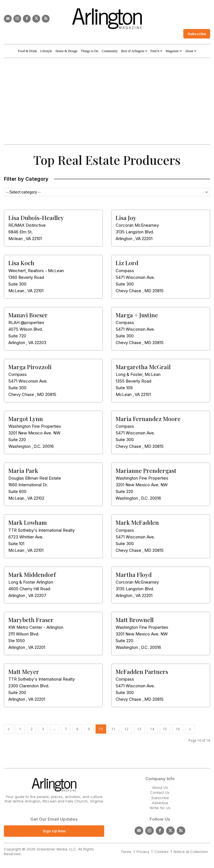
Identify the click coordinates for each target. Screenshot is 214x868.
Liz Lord (127, 263)
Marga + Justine (137, 315)
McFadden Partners (142, 671)
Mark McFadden (137, 522)
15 (165, 729)
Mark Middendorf (32, 574)
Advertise (160, 803)
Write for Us (160, 808)
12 (127, 729)
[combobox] (107, 192)
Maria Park (23, 470)
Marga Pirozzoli (30, 367)
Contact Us (160, 792)
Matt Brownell (135, 620)
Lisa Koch (21, 263)
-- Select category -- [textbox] (23, 192)
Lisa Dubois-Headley (36, 217)
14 (152, 729)
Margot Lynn (26, 419)
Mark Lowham (28, 522)
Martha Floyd (134, 574)
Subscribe (160, 798)
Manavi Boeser (28, 315)
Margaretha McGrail (143, 367)
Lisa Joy (126, 217)
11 (114, 729)
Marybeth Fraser (31, 620)
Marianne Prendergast (146, 470)
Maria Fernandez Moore (148, 419)
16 (178, 729)
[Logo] (107, 19)
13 (139, 729)
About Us (160, 787)
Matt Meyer (24, 671)
